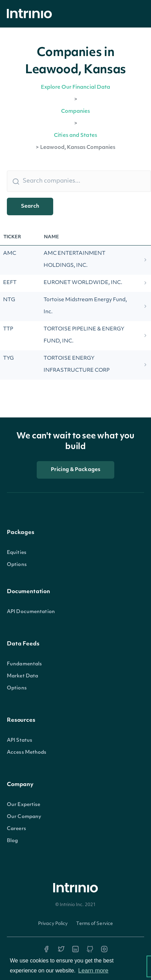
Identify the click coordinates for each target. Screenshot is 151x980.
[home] (31, 14)
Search (30, 206)
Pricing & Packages (75, 470)
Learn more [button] (93, 971)
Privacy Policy (53, 924)
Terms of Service (95, 924)
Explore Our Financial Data (76, 88)
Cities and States (75, 136)
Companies (76, 112)
